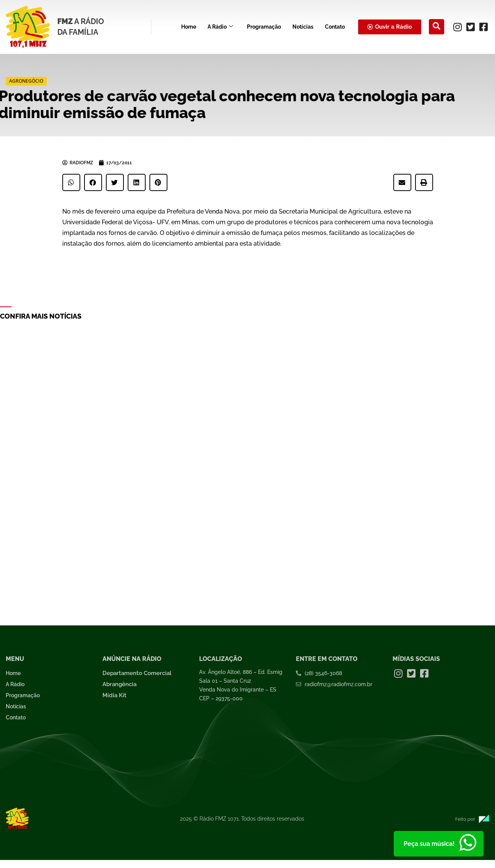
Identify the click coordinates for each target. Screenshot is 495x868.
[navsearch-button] (437, 27)
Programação (264, 27)
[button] (71, 182)
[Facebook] (484, 27)
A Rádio (220, 27)
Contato (335, 27)
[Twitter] (471, 27)
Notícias (303, 27)
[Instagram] (458, 27)
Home (189, 27)
